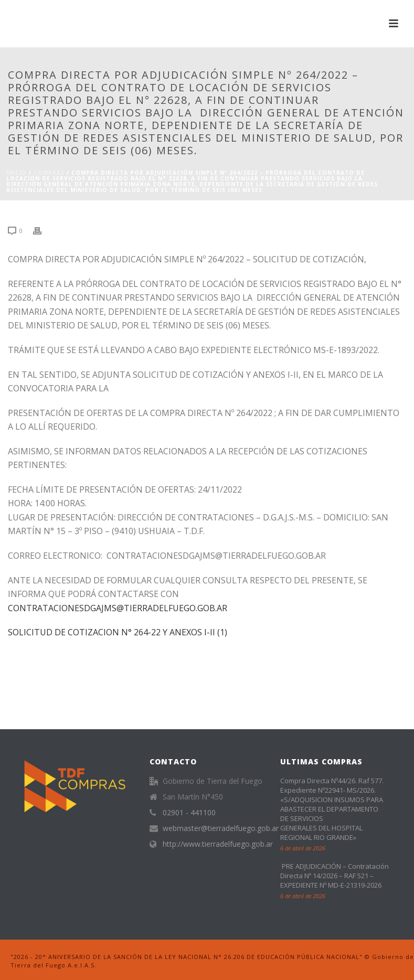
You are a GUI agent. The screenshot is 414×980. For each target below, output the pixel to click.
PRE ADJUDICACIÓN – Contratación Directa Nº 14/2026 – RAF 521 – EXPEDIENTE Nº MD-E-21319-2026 (335, 876)
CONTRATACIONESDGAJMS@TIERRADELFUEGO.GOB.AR (118, 608)
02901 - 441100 (189, 813)
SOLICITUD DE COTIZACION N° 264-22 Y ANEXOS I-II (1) (118, 632)
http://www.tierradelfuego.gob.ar (218, 844)
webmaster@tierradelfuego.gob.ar (221, 828)
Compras (49, 173)
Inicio (17, 173)
